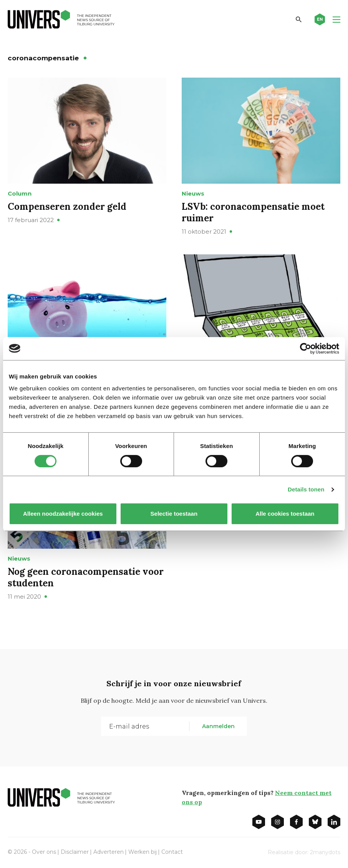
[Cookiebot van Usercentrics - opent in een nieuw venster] (306, 349)
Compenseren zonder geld (67, 207)
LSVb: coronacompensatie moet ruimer (253, 212)
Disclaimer (75, 852)
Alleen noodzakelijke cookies (63, 514)
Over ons (44, 852)
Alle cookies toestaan (285, 514)
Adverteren (109, 852)
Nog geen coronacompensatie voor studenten (86, 577)
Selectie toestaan (174, 514)
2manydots (325, 852)
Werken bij (143, 852)
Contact (172, 852)
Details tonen (306, 489)
